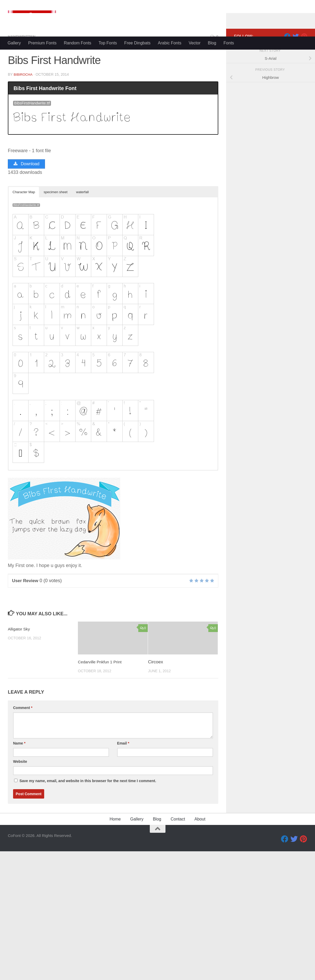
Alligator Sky (20, 730)
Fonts (229, 43)
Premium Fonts (42, 43)
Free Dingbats (137, 43)
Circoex (156, 762)
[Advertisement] (158, 89)
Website (20, 862)
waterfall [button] (82, 293)
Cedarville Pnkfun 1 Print (102, 762)
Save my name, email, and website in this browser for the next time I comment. (88, 881)
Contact (178, 919)
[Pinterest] (304, 135)
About (200, 919)
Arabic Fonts (170, 43)
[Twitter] (296, 135)
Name (19, 843)
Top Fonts (108, 43)
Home (115, 919)
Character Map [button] (24, 293)
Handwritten (23, 136)
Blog (212, 43)
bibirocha (24, 174)
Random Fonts (78, 43)
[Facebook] (287, 135)
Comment (23, 808)
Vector (195, 43)
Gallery (14, 43)
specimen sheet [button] (56, 293)
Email (123, 843)
